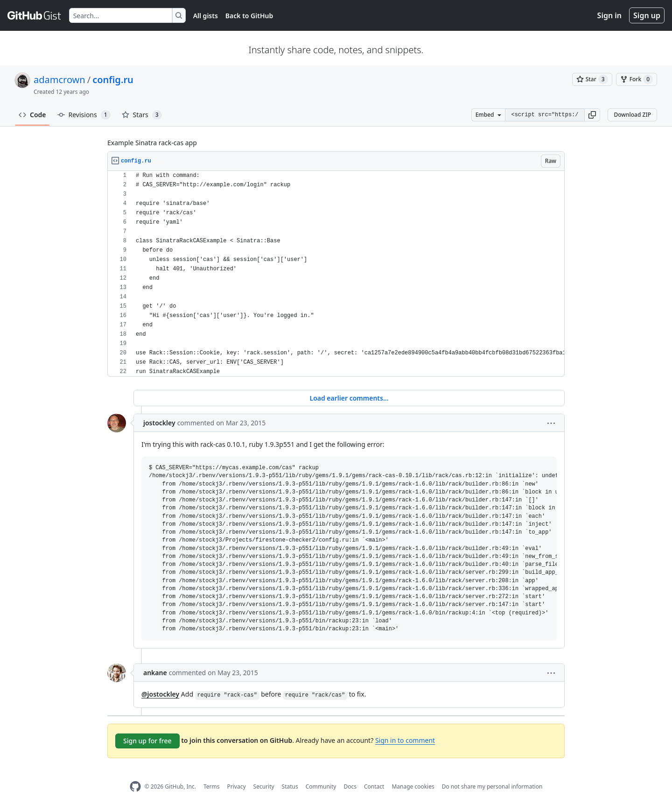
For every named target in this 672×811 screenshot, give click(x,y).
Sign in (609, 15)
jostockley (159, 423)
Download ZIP (632, 115)
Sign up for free (147, 741)
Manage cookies (413, 786)
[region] (336, 274)
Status (290, 786)
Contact (374, 786)
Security (264, 786)
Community (321, 786)
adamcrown (59, 80)
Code (32, 115)
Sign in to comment (405, 740)
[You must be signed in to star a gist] (592, 79)
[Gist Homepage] (35, 15)
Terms (212, 786)
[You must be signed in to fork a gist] (637, 79)
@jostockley (160, 694)
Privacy (237, 786)
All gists (206, 16)
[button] (592, 115)
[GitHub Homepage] (135, 786)
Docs (350, 786)
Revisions (84, 115)
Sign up (647, 15)
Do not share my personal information (492, 786)
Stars (142, 115)
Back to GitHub (249, 16)
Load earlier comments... (349, 398)
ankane (155, 673)
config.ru (113, 80)
